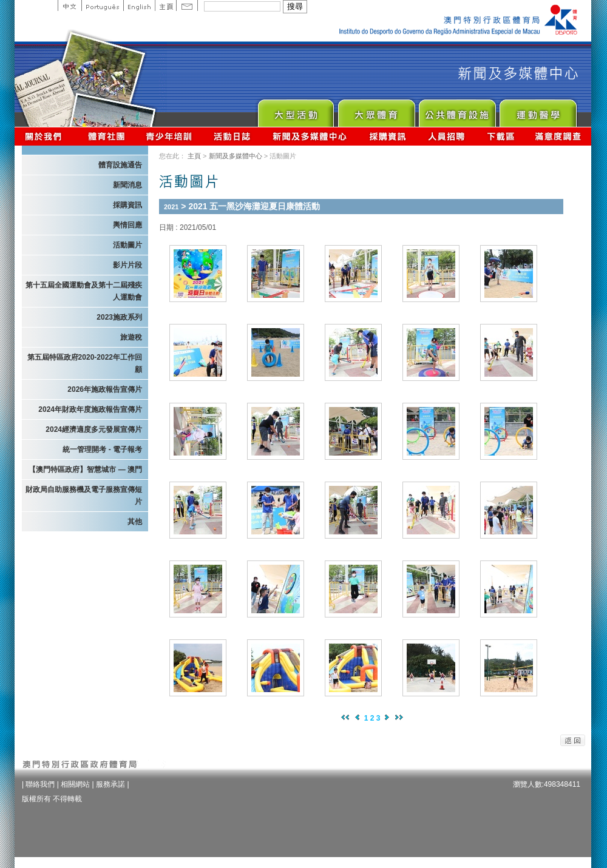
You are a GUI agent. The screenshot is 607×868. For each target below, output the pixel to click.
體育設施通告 (120, 165)
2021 (171, 207)
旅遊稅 (131, 337)
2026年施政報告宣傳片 (105, 389)
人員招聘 (446, 136)
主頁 (165, 5)
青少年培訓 (169, 136)
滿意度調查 (558, 136)
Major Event (295, 110)
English (139, 5)
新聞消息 (127, 185)
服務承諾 (110, 784)
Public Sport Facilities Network (457, 110)
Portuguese (102, 5)
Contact (187, 5)
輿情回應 (127, 225)
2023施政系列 (119, 317)
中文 (70, 5)
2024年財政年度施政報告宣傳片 (90, 409)
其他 (135, 522)
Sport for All (376, 110)
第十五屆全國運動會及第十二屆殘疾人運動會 (84, 291)
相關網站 (75, 784)
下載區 (500, 136)
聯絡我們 (40, 784)
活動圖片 (127, 245)
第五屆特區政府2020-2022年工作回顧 (85, 363)
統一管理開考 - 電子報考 (102, 449)
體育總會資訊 (106, 136)
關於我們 (46, 136)
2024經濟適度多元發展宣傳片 (94, 429)
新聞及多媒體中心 (310, 136)
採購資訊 (388, 136)
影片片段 (127, 265)
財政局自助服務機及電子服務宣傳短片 (84, 496)
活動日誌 (233, 136)
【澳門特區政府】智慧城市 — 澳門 (85, 469)
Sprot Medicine (537, 110)
